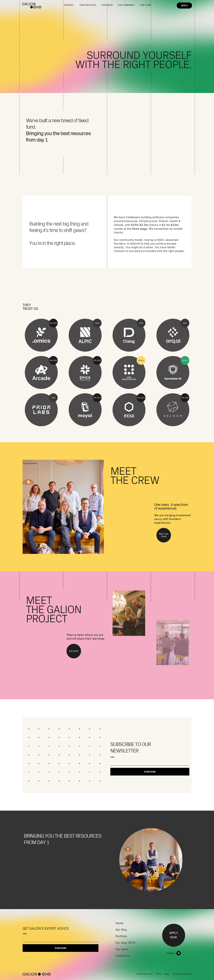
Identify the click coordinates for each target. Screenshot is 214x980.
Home (119, 923)
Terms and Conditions (182, 974)
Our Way (121, 930)
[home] (35, 6)
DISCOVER (74, 651)
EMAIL (113, 757)
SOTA (158, 974)
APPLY (184, 5)
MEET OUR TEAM (164, 535)
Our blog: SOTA (125, 943)
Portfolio (121, 936)
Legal (166, 974)
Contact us (123, 956)
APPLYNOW (174, 935)
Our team (122, 949)
